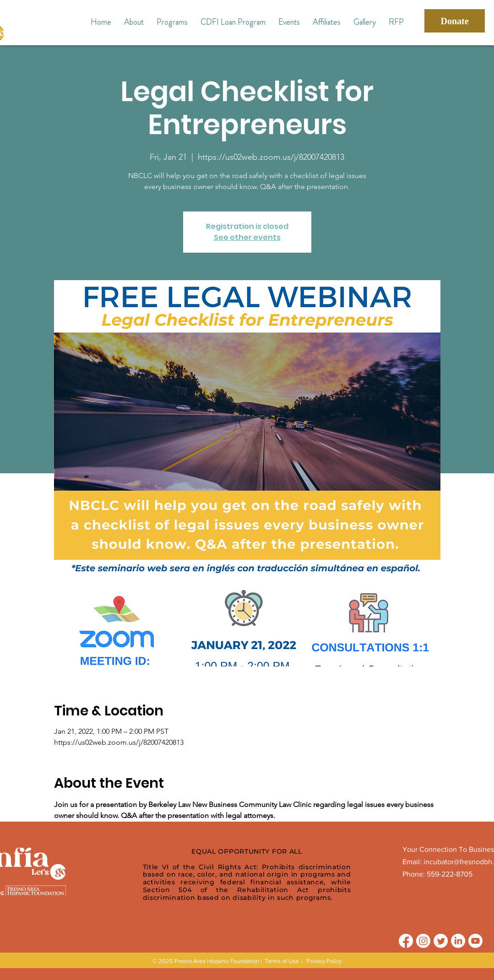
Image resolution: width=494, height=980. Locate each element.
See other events (247, 237)
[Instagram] (423, 941)
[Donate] (455, 21)
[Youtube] (475, 941)
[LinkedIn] (458, 941)
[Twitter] (441, 941)
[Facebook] (406, 941)
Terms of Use (282, 961)
